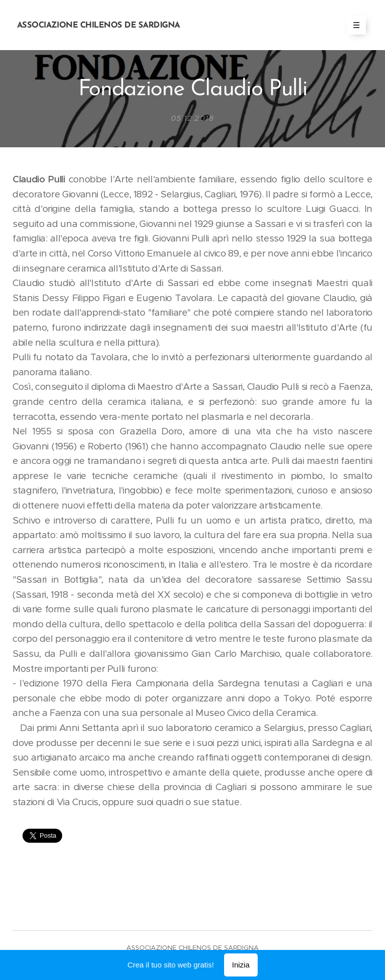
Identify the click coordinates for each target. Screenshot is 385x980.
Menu (353, 25)
